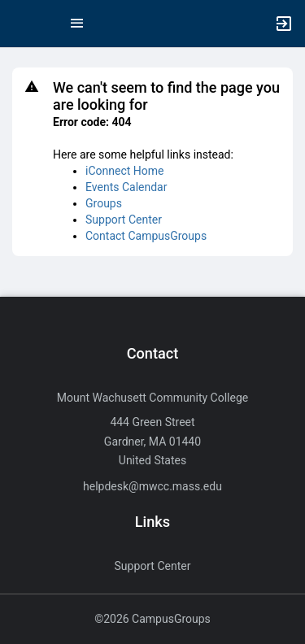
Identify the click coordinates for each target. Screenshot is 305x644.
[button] (20, 24)
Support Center (124, 220)
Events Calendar (126, 187)
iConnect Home (124, 171)
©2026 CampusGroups (152, 619)
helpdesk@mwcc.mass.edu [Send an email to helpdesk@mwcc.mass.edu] (152, 486)
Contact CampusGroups (146, 236)
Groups (104, 203)
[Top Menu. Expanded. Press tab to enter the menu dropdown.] (77, 24)
